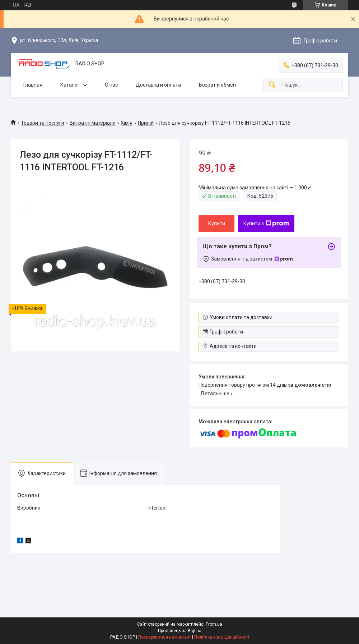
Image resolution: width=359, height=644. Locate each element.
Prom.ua (214, 624)
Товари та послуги (43, 123)
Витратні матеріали (93, 123)
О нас (111, 85)
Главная (33, 85)
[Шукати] (272, 85)
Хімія (127, 123)
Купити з (266, 224)
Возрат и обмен (217, 85)
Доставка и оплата (158, 85)
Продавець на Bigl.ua (180, 631)
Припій (146, 123)
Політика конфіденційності (222, 637)
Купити (217, 224)
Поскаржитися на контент (165, 637)
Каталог (70, 85)
